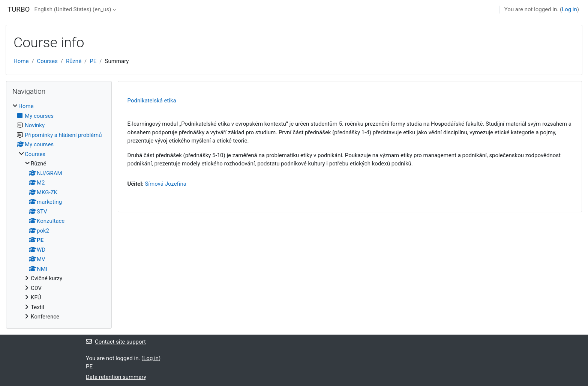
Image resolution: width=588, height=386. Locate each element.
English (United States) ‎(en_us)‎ (73, 9)
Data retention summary (116, 377)
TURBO (19, 9)
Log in (569, 9)
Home (21, 61)
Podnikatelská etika (152, 101)
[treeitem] (59, 212)
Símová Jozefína (166, 184)
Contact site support (116, 342)
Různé (74, 61)
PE (93, 61)
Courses (47, 61)
